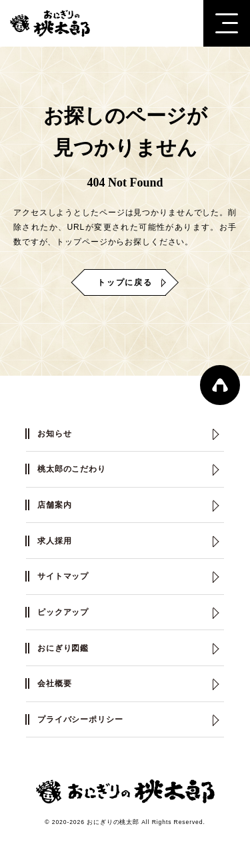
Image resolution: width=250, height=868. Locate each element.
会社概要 (54, 683)
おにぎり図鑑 (63, 648)
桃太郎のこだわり (72, 469)
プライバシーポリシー (80, 719)
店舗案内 (54, 505)
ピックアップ (63, 612)
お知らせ (54, 434)
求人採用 (54, 541)
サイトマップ (63, 576)
